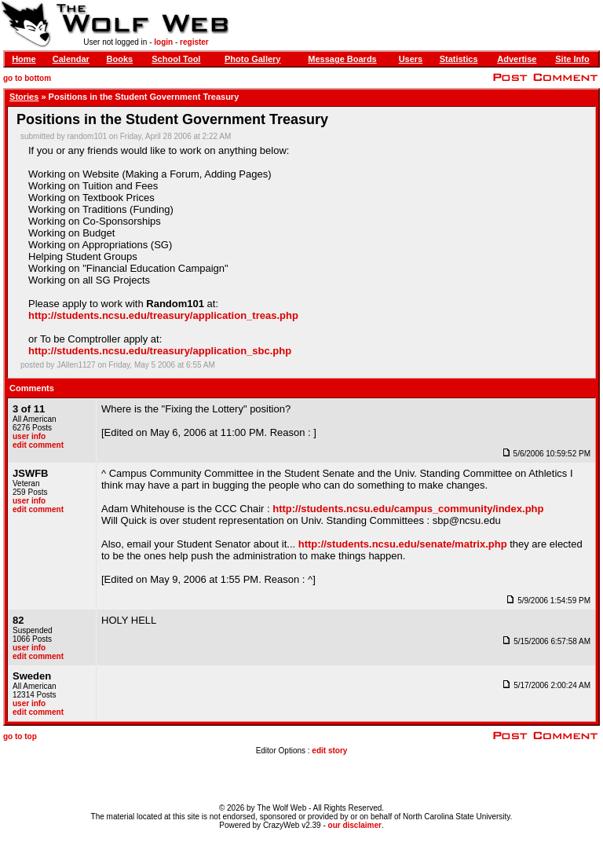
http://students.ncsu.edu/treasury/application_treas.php (163, 315)
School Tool (176, 59)
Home (24, 59)
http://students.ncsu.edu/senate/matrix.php (403, 544)
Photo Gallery (253, 59)
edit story (329, 751)
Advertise (517, 59)
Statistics (459, 59)
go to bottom (27, 78)
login (163, 42)
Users (411, 59)
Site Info (572, 59)
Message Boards (342, 59)
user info (29, 436)
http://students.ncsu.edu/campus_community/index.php (408, 509)
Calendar (71, 59)
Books (120, 59)
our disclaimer (355, 825)
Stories (24, 97)
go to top (20, 736)
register (194, 42)
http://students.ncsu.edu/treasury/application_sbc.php (160, 351)
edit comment (38, 445)
